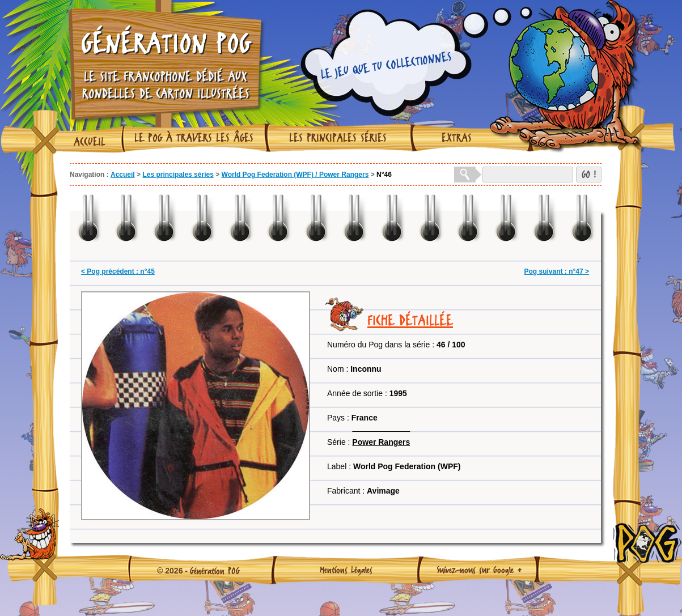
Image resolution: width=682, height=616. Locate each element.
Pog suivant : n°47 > (557, 271)
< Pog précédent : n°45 (118, 271)
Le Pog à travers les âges (194, 138)
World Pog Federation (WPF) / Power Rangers (295, 175)
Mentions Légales (346, 570)
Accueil (90, 142)
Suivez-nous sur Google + (479, 570)
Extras (457, 138)
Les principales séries (338, 138)
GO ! (589, 174)
